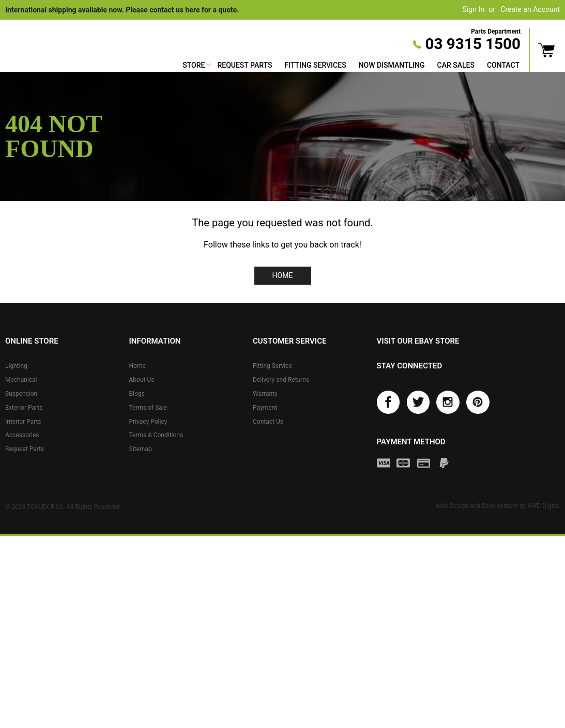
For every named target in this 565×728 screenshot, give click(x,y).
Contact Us (268, 422)
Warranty (265, 394)
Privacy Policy (148, 422)
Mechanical (21, 380)
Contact (503, 65)
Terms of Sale (148, 408)
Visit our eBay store (418, 341)
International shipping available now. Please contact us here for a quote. (122, 10)
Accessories (22, 435)
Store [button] (194, 65)
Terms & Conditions (156, 435)
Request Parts (245, 65)
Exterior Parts (24, 408)
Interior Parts (23, 422)
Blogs (137, 394)
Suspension (21, 394)
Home (283, 275)
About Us (142, 380)
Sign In (474, 9)
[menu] (351, 66)
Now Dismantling (392, 65)
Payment (265, 408)
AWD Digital (544, 506)
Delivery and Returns (281, 380)
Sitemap (141, 449)
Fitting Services (315, 65)
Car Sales (456, 65)
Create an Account (530, 9)
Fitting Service (272, 366)
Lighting (16, 366)
